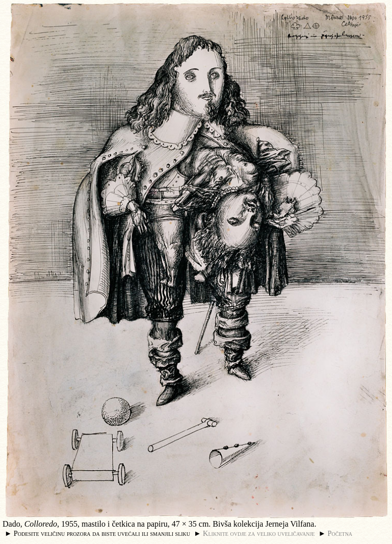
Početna (340, 533)
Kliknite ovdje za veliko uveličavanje (259, 533)
